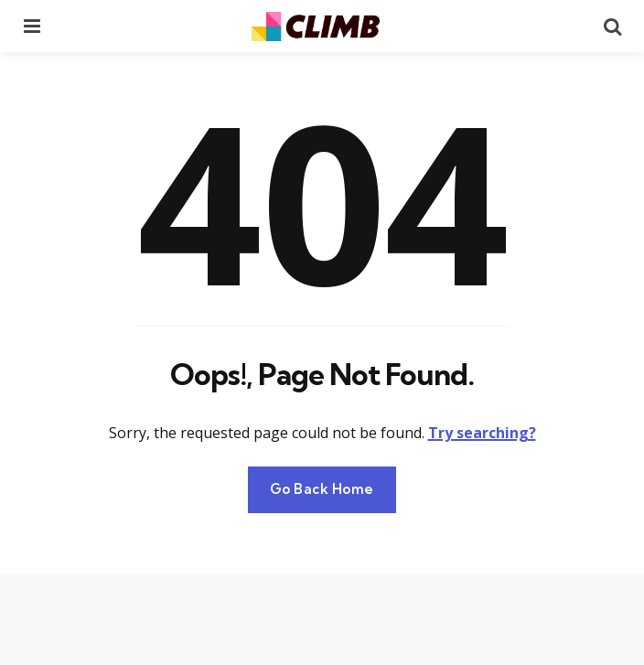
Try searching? (482, 433)
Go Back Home (322, 489)
